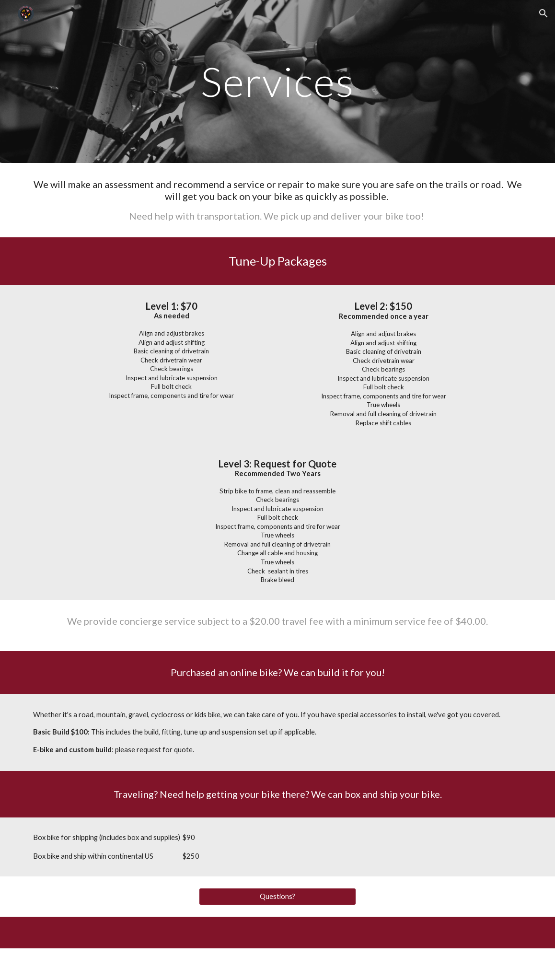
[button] (543, 13)
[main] (277, 81)
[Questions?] (277, 897)
